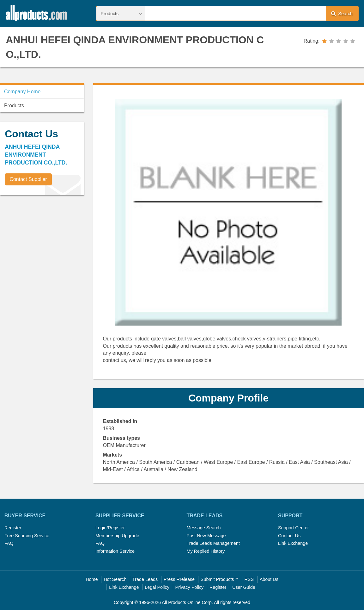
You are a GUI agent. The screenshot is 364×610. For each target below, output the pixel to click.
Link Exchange (293, 543)
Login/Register (110, 528)
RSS (249, 579)
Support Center (294, 528)
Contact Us (289, 536)
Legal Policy (157, 587)
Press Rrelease (179, 579)
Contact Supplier (28, 179)
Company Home (22, 92)
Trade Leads (145, 579)
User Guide (244, 587)
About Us (269, 579)
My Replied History (206, 551)
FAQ (9, 543)
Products (14, 106)
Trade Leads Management (213, 543)
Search (342, 13)
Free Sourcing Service (27, 536)
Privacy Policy (190, 587)
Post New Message (206, 536)
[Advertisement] (47, 244)
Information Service (115, 551)
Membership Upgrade (117, 536)
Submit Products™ (220, 579)
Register (13, 528)
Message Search (203, 528)
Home (92, 579)
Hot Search (115, 579)
